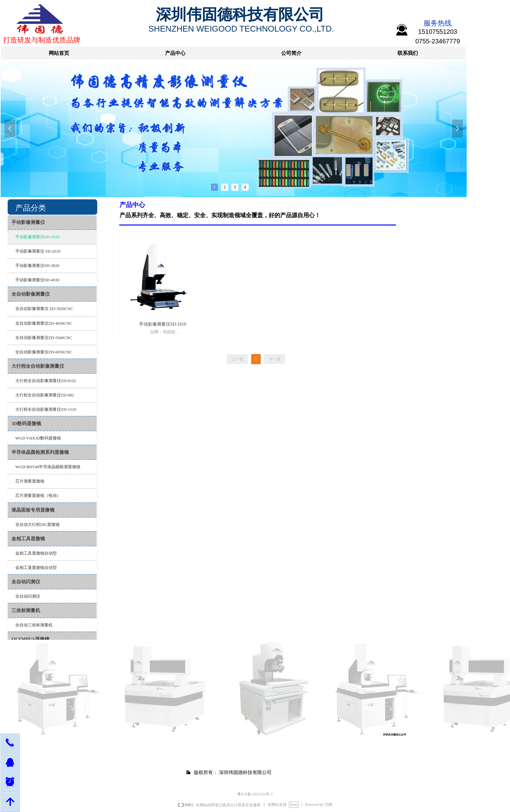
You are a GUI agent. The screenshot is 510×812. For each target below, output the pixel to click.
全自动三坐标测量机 (34, 625)
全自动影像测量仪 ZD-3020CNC (44, 309)
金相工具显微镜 (28, 539)
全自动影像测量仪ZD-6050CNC (44, 352)
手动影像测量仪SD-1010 (37, 237)
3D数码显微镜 (26, 424)
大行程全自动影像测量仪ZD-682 (45, 395)
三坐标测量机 (26, 610)
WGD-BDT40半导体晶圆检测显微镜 (48, 467)
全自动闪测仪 (26, 582)
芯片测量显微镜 (30, 481)
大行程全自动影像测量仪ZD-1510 (46, 409)
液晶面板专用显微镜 (33, 510)
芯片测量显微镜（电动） (38, 495)
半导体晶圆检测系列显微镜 (40, 452)
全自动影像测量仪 (31, 294)
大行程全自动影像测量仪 (38, 366)
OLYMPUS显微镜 (30, 639)
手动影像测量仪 (28, 222)
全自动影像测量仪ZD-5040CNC (44, 338)
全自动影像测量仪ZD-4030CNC (44, 323)
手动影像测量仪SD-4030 (37, 280)
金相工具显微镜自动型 (36, 553)
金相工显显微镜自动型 (36, 568)
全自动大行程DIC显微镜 (37, 524)
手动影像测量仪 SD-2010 (38, 251)
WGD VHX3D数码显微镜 (38, 438)
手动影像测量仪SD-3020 (37, 266)
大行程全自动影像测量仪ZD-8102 (46, 381)
